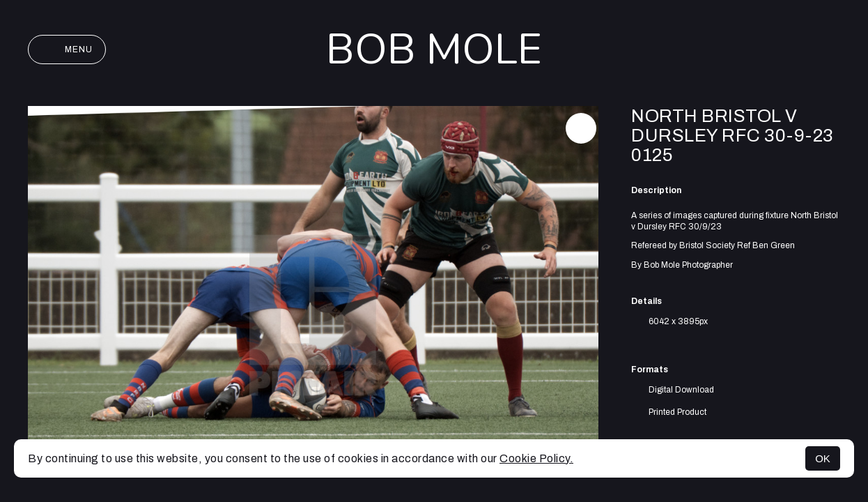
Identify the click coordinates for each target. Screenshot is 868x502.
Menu (67, 50)
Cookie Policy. (536, 458)
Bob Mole (434, 50)
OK (823, 458)
